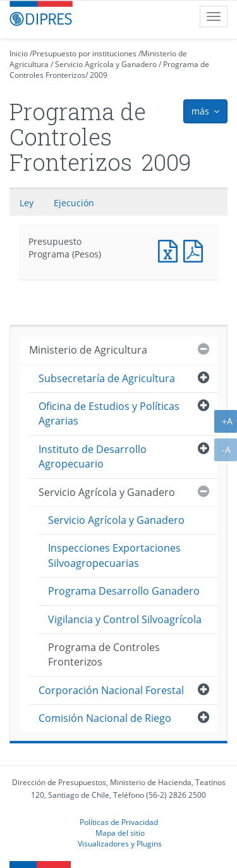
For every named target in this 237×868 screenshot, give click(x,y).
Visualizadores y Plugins (120, 843)
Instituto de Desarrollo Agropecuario (93, 456)
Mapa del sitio (120, 833)
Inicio (19, 53)
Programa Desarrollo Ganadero (124, 591)
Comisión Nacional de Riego (105, 718)
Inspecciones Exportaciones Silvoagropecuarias (114, 555)
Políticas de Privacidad (119, 822)
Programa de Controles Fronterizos (104, 654)
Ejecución (74, 203)
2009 (99, 75)
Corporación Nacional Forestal (111, 690)
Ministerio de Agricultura (88, 350)
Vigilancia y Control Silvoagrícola (125, 619)
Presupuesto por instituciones (84, 53)
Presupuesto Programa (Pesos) (171, 250)
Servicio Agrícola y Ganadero (106, 64)
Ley (27, 203)
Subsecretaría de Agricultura (107, 378)
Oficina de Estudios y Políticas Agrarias (109, 413)
